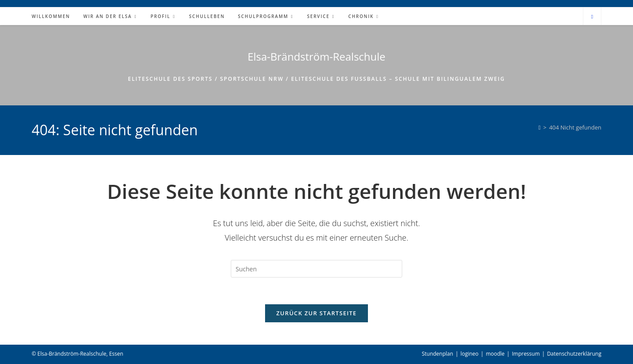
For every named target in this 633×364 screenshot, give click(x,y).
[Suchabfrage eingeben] (316, 269)
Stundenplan (437, 354)
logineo (469, 354)
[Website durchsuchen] (592, 17)
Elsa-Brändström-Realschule (316, 56)
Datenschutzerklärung (574, 354)
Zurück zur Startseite (317, 313)
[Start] (540, 127)
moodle (495, 354)
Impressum (526, 354)
